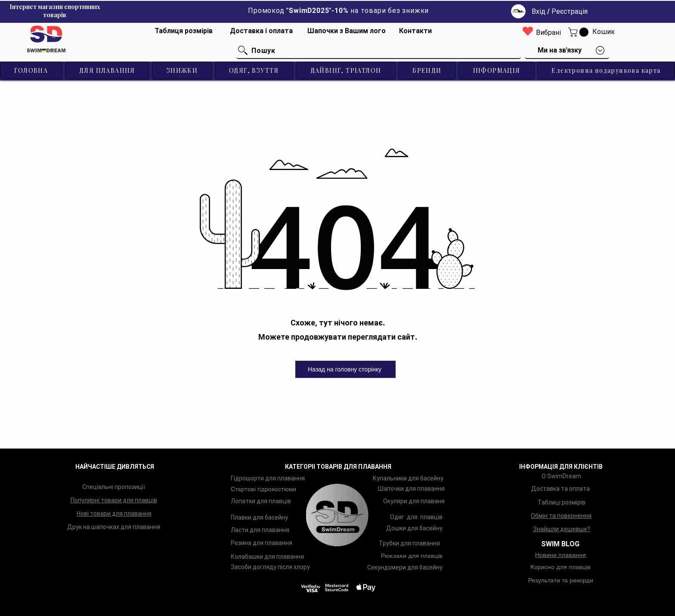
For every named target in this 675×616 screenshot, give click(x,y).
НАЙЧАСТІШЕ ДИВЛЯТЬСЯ (115, 467)
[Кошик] (604, 32)
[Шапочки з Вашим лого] (347, 31)
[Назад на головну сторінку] (345, 369)
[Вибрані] (548, 33)
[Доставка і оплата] (261, 31)
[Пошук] (379, 51)
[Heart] (528, 31)
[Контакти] (416, 31)
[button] (579, 32)
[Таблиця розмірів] (184, 31)
